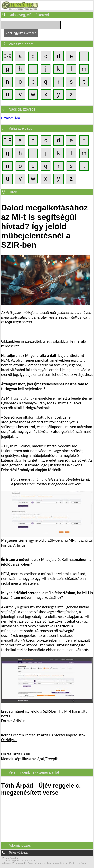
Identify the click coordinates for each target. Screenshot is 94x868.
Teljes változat (18, 853)
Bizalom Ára (10, 118)
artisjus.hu (22, 754)
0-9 (7, 56)
